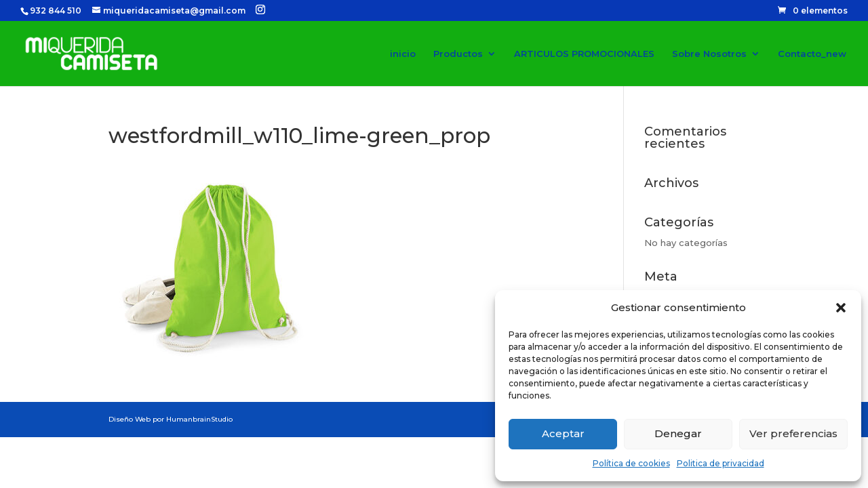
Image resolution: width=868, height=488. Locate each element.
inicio (403, 54)
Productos (458, 54)
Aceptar (563, 433)
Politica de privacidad (721, 463)
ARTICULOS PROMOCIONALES (584, 54)
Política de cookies (631, 463)
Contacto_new (812, 54)
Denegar (678, 433)
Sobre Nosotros (709, 54)
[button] (841, 308)
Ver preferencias (793, 433)
